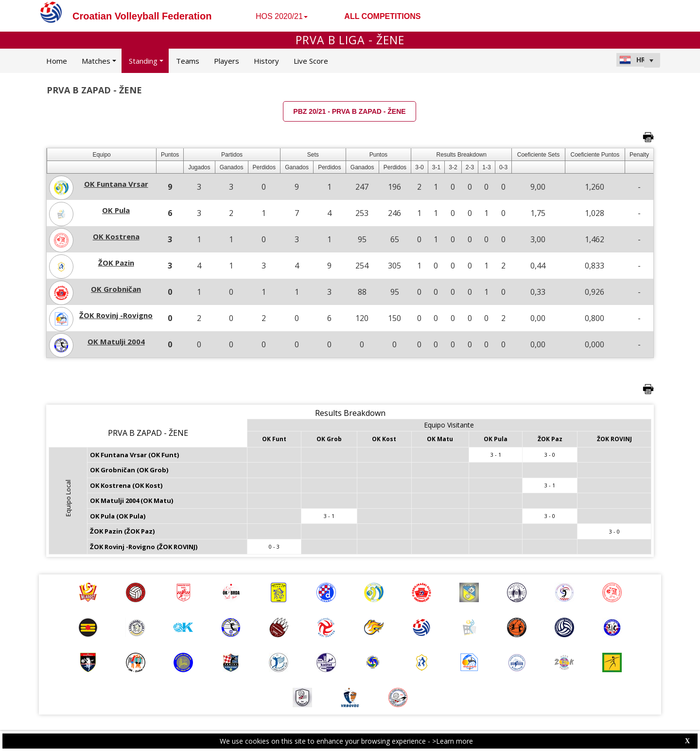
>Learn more (453, 741)
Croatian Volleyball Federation (142, 16)
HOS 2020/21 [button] (282, 16)
